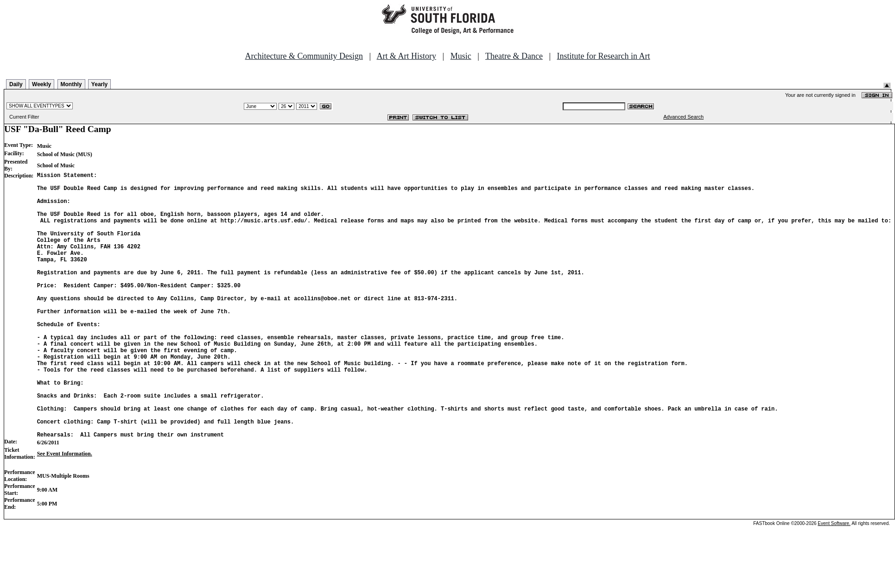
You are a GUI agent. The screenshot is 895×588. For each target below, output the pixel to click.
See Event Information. (65, 511)
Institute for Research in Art (604, 56)
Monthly (71, 84)
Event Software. (834, 580)
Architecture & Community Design (304, 56)
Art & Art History (407, 56)
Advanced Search (683, 117)
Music (461, 56)
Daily (16, 84)
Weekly (41, 84)
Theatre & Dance (514, 56)
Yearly (99, 84)
